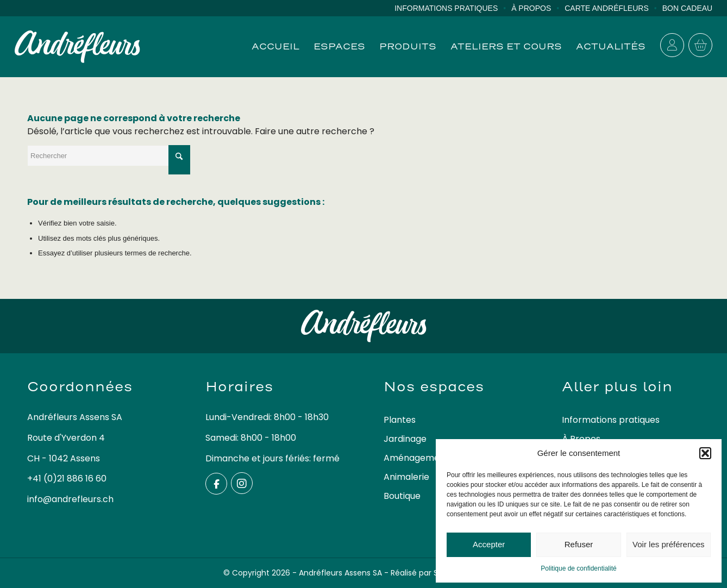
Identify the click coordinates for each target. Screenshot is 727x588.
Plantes (400, 420)
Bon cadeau (688, 8)
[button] (705, 453)
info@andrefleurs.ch (70, 499)
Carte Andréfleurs (607, 8)
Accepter (489, 544)
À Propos (531, 8)
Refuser (579, 544)
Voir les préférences (669, 544)
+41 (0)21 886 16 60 (67, 478)
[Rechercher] (109, 156)
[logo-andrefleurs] (77, 47)
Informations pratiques (446, 8)
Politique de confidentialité (578, 568)
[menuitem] (453, 8)
